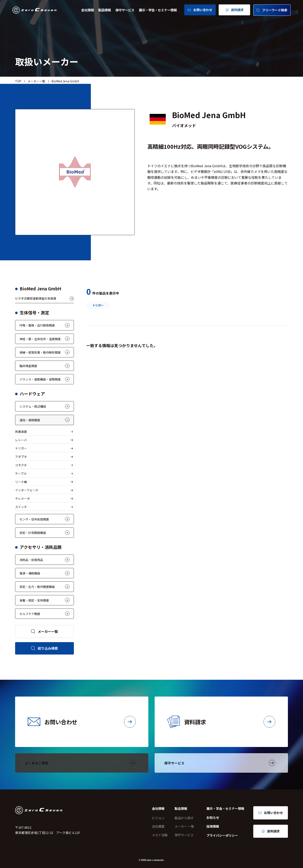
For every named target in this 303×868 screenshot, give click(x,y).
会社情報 (88, 10)
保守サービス (125, 10)
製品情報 (104, 10)
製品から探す (184, 818)
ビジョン (158, 818)
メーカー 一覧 (184, 826)
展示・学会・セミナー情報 (158, 10)
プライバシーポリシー (222, 835)
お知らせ (213, 817)
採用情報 (213, 826)
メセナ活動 (160, 835)
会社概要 (158, 826)
